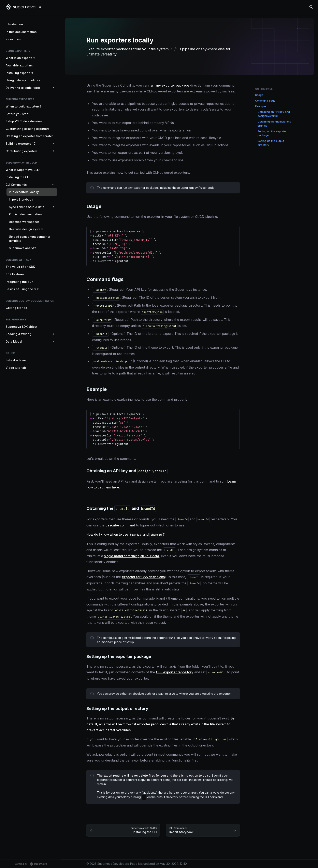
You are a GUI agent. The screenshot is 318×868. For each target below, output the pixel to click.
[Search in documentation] (311, 7)
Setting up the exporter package (272, 133)
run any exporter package (169, 85)
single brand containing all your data (132, 556)
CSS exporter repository (175, 672)
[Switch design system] (40, 7)
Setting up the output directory (271, 143)
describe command (120, 525)
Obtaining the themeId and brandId (274, 124)
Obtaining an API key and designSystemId (274, 114)
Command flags (265, 101)
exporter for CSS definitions (143, 577)
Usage (259, 95)
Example (261, 106)
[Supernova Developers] (21, 7)
